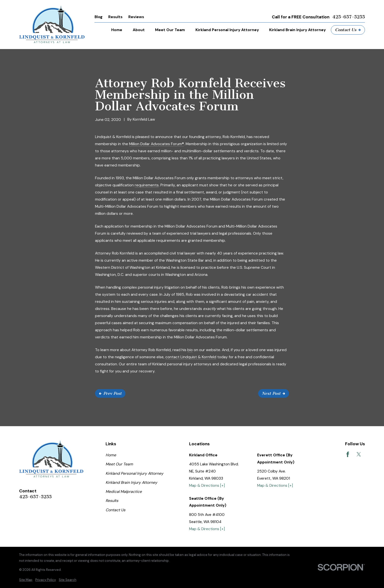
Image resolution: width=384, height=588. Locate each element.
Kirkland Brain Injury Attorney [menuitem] (297, 30)
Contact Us (348, 30)
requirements (147, 185)
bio (190, 350)
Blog (99, 17)
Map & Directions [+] (207, 485)
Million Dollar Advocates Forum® (156, 144)
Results (115, 17)
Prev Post (110, 393)
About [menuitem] (139, 30)
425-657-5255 (349, 17)
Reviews (136, 17)
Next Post (273, 393)
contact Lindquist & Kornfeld (191, 357)
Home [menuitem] (117, 30)
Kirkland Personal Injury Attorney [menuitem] (227, 30)
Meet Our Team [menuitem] (170, 30)
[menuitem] (26, 580)
